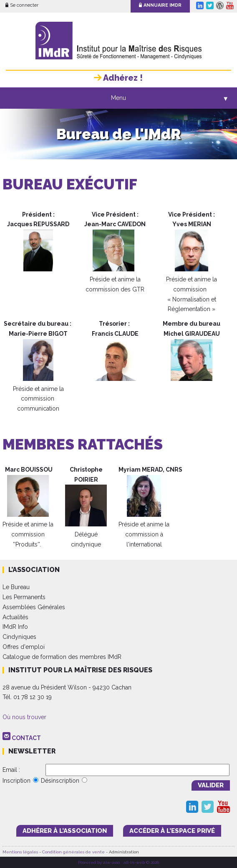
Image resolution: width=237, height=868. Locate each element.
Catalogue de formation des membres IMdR (62, 657)
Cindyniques (19, 637)
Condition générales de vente (73, 852)
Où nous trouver (24, 717)
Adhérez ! (118, 78)
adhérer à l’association (65, 831)
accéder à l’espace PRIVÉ (172, 831)
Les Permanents (24, 597)
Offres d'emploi (24, 647)
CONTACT (26, 738)
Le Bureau (16, 587)
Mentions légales (20, 852)
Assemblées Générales (34, 607)
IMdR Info (15, 627)
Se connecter (22, 5)
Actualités (15, 617)
